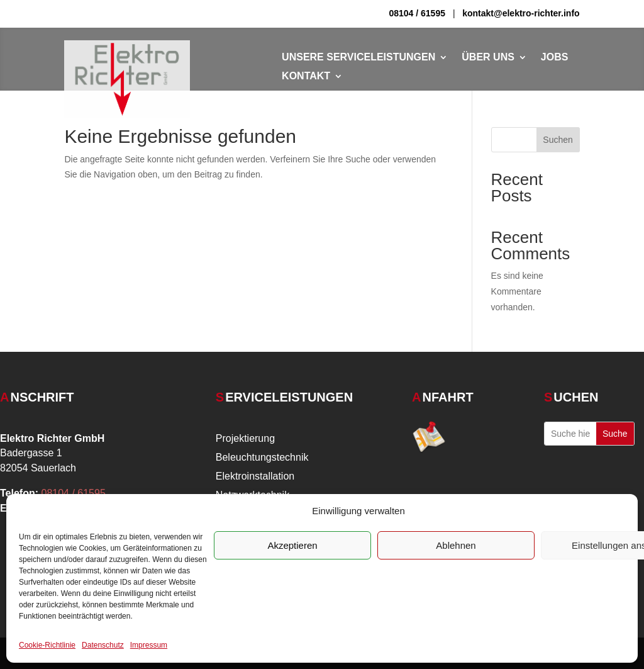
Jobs (555, 58)
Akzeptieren (292, 545)
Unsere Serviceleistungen (358, 58)
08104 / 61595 (417, 13)
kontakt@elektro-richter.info (521, 13)
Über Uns (488, 58)
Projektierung (245, 439)
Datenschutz (103, 645)
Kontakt (306, 76)
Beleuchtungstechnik (262, 458)
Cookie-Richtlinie (47, 645)
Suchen (558, 140)
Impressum (149, 645)
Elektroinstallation (255, 477)
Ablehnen (456, 545)
